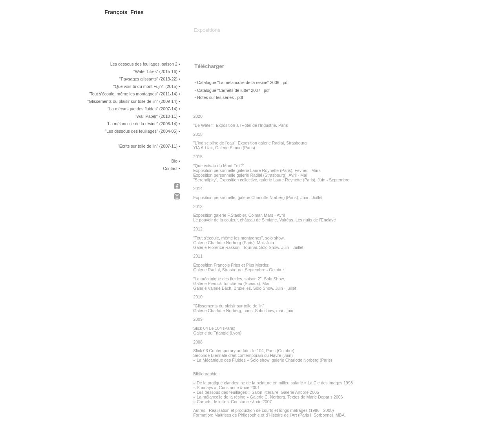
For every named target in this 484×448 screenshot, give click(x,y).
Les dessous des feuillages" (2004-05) (142, 131)
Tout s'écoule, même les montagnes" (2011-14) (134, 94)
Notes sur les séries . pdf (220, 97)
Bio (174, 161)
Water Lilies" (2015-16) (156, 71)
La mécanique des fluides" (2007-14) (143, 109)
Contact (170, 168)
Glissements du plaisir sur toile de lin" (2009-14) (133, 101)
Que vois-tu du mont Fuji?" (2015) (146, 86)
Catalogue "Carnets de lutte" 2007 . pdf (233, 90)
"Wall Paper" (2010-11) (156, 116)
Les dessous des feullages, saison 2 (144, 64)
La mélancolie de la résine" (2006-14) (143, 124)
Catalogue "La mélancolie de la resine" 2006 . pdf (243, 82)
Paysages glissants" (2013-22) (149, 79)
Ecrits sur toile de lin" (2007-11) (148, 146)
